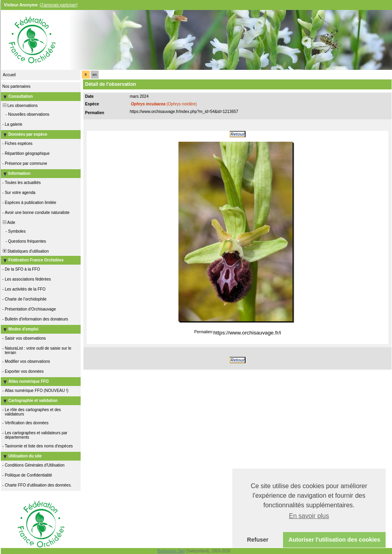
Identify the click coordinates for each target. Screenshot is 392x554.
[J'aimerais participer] (59, 5)
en (95, 75)
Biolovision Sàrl (171, 551)
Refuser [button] (258, 540)
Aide (8, 223)
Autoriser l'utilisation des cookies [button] (335, 540)
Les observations (20, 106)
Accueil (9, 75)
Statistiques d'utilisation (25, 251)
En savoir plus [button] (309, 516)
